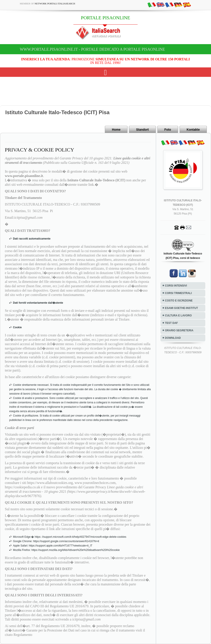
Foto (168, 130)
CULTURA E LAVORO (178, 316)
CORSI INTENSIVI (176, 286)
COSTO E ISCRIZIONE (179, 301)
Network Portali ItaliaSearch (55, 4)
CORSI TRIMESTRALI (178, 293)
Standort (142, 130)
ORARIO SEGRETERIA (179, 330)
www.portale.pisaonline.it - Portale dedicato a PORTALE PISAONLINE (92, 49)
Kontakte (193, 130)
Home (116, 130)
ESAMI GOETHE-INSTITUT (182, 308)
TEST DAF (172, 323)
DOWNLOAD (173, 338)
